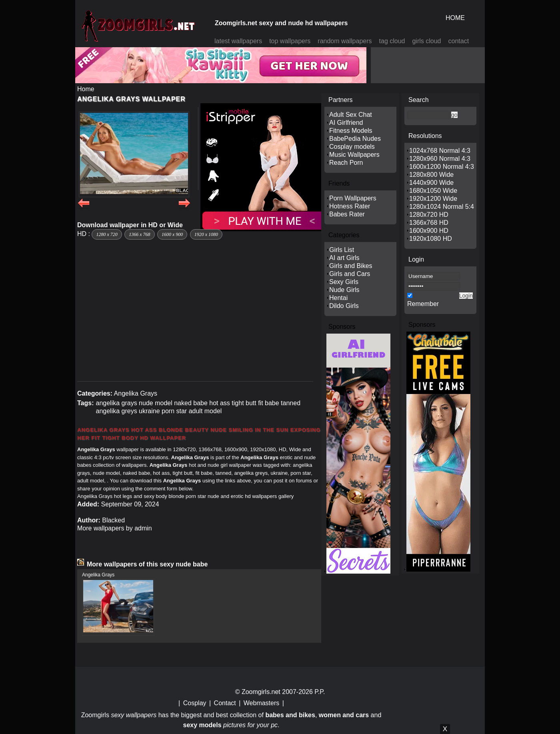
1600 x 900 (172, 234)
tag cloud (392, 41)
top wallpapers (290, 41)
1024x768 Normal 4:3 (440, 151)
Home (86, 89)
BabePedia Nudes (355, 139)
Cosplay (195, 703)
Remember (423, 304)
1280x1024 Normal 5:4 (442, 207)
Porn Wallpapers (353, 198)
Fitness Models (351, 131)
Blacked (113, 520)
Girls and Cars (350, 274)
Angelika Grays (136, 393)
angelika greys (116, 411)
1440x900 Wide (431, 183)
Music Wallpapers (354, 155)
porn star (174, 411)
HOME (455, 18)
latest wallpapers (238, 41)
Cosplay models (352, 147)
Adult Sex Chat (351, 115)
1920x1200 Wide (433, 199)
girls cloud (426, 41)
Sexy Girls (344, 282)
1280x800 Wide (431, 175)
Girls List (342, 250)
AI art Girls (344, 258)
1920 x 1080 (206, 234)
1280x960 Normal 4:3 (440, 159)
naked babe (191, 403)
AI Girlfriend (346, 123)
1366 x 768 (139, 234)
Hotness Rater (350, 206)
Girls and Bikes (351, 266)
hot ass (220, 403)
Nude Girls (344, 290)
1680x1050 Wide (433, 191)
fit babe (268, 403)
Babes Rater (347, 214)
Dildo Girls (344, 306)
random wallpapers (345, 41)
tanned (291, 403)
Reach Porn (346, 163)
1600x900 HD (429, 231)
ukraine (149, 411)
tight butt (244, 403)
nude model (156, 403)
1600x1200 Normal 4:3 (442, 167)
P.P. (320, 692)
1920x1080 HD (431, 239)
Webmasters (262, 703)
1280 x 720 (107, 234)
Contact (225, 703)
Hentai (338, 298)
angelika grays (116, 403)
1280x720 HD (429, 215)
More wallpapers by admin (115, 528)
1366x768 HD (429, 223)
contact (459, 41)
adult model (205, 411)
